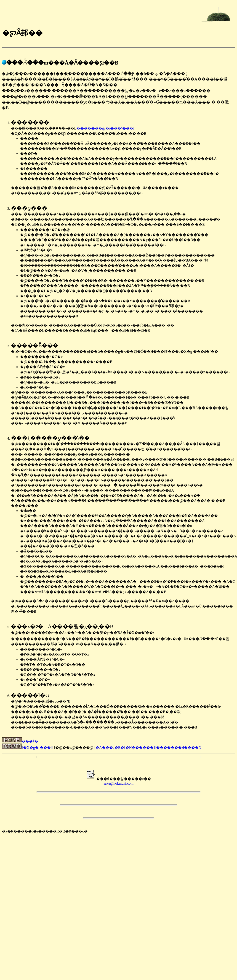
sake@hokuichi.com (118, 783)
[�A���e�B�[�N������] (125, 748)
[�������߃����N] (179, 748)
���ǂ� (20, 741)
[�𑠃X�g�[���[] (38, 748)
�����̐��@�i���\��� (105, 128)
